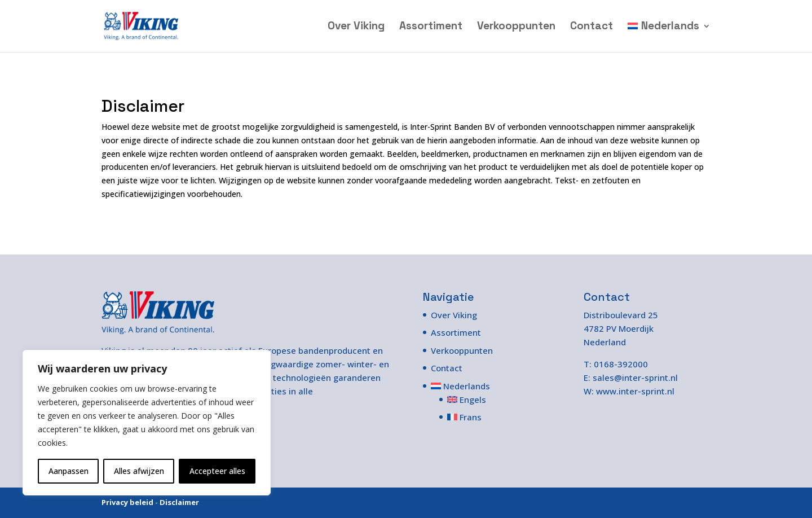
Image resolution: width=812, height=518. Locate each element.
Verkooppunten (516, 27)
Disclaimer (179, 502)
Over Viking (356, 27)
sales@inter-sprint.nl (635, 377)
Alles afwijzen (139, 471)
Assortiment (431, 27)
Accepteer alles (217, 471)
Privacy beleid (127, 502)
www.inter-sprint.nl (635, 391)
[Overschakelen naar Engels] (470, 400)
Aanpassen (69, 471)
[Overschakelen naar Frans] (470, 417)
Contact (592, 27)
